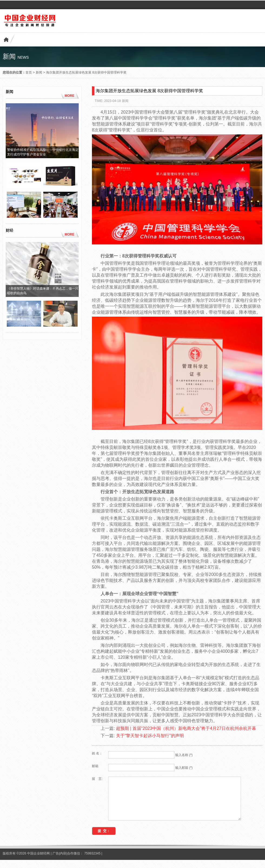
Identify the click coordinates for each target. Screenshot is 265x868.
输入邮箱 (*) (184, 768)
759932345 (92, 862)
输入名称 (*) (184, 755)
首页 (29, 72)
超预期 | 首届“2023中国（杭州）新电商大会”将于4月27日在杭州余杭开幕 (186, 728)
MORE (69, 96)
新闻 (39, 72)
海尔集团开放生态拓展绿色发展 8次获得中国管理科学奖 (86, 72)
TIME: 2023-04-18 (108, 101)
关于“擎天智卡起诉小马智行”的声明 (150, 736)
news (23, 57)
